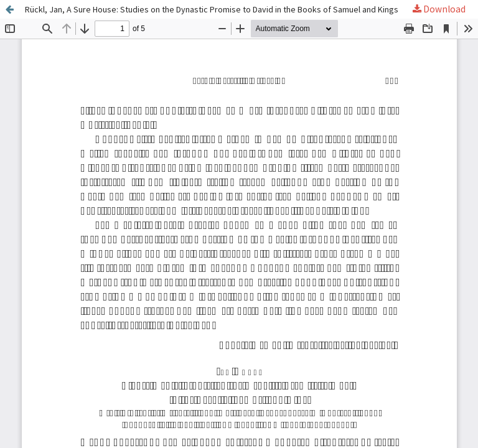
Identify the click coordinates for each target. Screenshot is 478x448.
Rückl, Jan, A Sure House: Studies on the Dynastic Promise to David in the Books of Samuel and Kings (212, 9)
